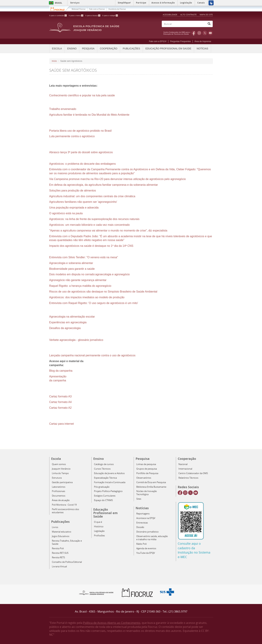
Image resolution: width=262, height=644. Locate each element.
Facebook (194, 33)
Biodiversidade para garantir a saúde (72, 269)
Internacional (185, 469)
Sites (139, 499)
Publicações (131, 49)
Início (54, 61)
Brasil (55, 3)
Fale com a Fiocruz (97, 9)
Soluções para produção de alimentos (73, 191)
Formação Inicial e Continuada (110, 482)
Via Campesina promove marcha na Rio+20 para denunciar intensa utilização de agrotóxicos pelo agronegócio (118, 179)
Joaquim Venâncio (61, 469)
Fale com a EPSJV (158, 41)
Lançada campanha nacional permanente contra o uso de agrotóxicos (92, 355)
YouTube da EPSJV (146, 553)
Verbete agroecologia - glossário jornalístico (76, 340)
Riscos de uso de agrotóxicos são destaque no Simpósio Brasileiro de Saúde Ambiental (103, 292)
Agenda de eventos (146, 548)
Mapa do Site (206, 15)
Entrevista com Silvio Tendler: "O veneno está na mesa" (84, 257)
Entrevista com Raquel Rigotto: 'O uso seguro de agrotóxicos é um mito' (94, 303)
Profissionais (58, 491)
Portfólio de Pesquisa (147, 473)
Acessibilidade (170, 15)
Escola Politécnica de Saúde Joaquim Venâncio (96, 28)
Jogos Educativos (61, 536)
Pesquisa (88, 49)
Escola (57, 49)
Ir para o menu (76, 15)
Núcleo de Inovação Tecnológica (147, 493)
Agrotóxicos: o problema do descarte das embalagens (83, 164)
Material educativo (62, 532)
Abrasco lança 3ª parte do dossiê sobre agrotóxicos (81, 152)
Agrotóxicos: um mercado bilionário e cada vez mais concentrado (89, 225)
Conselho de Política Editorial (67, 562)
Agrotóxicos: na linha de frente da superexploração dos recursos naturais (94, 219)
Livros (55, 527)
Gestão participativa (62, 482)
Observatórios (144, 478)
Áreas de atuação (61, 500)
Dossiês (140, 527)
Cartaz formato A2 (60, 408)
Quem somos (59, 464)
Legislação (99, 531)
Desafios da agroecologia (65, 328)
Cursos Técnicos (102, 469)
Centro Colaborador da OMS (193, 473)
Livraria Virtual (59, 567)
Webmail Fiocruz (79, 9)
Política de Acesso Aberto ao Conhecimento (112, 623)
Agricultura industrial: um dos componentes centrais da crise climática (92, 196)
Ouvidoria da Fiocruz (117, 9)
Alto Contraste (189, 15)
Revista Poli (58, 548)
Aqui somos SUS (168, 592)
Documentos (59, 496)
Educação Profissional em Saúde (168, 49)
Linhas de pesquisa (146, 464)
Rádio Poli (141, 544)
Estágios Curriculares (105, 496)
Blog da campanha (61, 371)
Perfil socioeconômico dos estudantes (65, 511)
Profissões (99, 536)
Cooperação (109, 49)
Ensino (72, 49)
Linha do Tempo (60, 473)
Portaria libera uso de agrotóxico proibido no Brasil (80, 131)
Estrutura (57, 478)
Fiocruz (60, 9)
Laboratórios (59, 487)
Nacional (183, 464)
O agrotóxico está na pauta (66, 213)
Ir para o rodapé (110, 15)
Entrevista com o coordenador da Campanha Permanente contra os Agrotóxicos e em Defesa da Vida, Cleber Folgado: (123, 169)
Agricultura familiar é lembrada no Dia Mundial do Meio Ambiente (89, 115)
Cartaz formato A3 (60, 396)
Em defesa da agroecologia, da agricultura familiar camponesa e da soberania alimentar (104, 185)
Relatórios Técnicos (188, 478)
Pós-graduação (102, 487)
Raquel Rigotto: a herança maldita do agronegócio (80, 286)
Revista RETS (58, 557)
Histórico (99, 527)
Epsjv (96, 593)
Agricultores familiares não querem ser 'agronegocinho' (83, 202)
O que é (98, 522)
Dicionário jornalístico (147, 532)
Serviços (75, 3)
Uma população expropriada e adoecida (74, 208)
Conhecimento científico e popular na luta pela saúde (82, 95)
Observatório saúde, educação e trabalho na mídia (152, 538)
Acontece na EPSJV (146, 518)
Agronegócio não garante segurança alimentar (78, 280)
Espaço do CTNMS (103, 500)
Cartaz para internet (62, 424)
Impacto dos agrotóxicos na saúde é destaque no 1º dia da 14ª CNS (91, 246)
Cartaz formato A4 (60, 402)
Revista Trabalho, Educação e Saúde (67, 542)
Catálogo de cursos (104, 464)
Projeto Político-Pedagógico (108, 491)
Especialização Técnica (105, 478)
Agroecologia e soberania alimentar (71, 263)
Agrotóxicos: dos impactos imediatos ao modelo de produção (87, 297)
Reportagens (143, 514)
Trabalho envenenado (63, 109)
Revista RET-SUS (60, 553)
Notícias (202, 49)
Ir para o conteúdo (58, 15)
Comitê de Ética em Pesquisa (151, 482)
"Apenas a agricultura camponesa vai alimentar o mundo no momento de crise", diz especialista (108, 231)
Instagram (199, 33)
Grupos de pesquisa (147, 469)
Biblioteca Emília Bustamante (151, 487)
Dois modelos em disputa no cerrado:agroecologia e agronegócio (90, 274)
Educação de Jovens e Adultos (109, 473)
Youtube (210, 33)
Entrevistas (142, 523)
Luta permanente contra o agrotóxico (72, 136)
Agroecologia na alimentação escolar (72, 317)
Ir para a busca (93, 15)
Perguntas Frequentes (180, 41)
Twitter (205, 33)
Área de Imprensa (203, 41)
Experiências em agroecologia (68, 322)
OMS (177, 33)
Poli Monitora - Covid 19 (64, 505)
